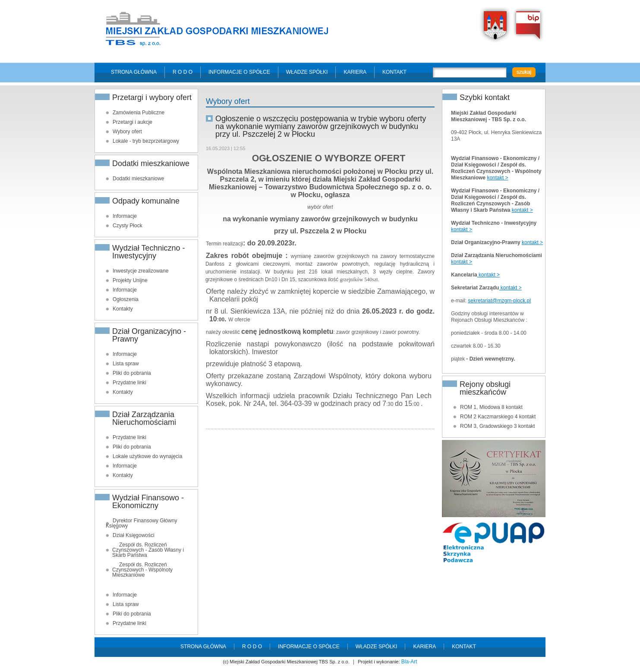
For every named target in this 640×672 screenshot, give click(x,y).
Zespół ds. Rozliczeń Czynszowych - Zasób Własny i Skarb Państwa (148, 550)
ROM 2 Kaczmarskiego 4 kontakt (498, 417)
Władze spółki (307, 72)
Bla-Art (409, 662)
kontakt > (497, 178)
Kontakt (394, 72)
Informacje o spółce (239, 72)
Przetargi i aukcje (132, 122)
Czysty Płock (128, 226)
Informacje (125, 216)
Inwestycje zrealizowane (140, 271)
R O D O (183, 72)
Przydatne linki (129, 383)
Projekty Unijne (130, 280)
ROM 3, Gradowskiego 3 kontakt (497, 426)
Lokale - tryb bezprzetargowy (146, 141)
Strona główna (134, 72)
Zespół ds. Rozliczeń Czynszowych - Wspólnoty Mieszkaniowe (142, 570)
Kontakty (123, 309)
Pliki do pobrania (132, 373)
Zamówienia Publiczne (139, 113)
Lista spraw (126, 364)
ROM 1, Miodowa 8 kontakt (491, 407)
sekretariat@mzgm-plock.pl (499, 301)
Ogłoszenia (126, 299)
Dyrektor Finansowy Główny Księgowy (141, 523)
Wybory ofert (127, 132)
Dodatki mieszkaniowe (138, 179)
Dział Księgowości (134, 535)
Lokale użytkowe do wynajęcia (147, 456)
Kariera (355, 72)
